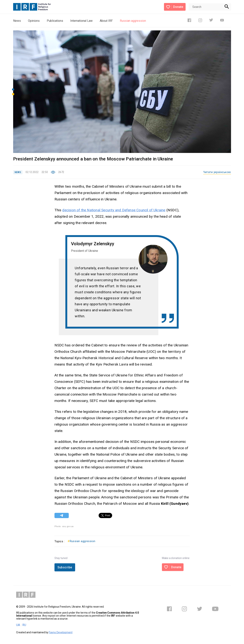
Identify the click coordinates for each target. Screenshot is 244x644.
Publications (55, 21)
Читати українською (217, 172)
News (17, 21)
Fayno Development (61, 632)
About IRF (106, 21)
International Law (81, 21)
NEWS (18, 172)
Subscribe (65, 567)
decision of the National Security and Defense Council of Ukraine (114, 210)
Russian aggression (133, 21)
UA (18, 625)
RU (24, 625)
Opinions (34, 21)
